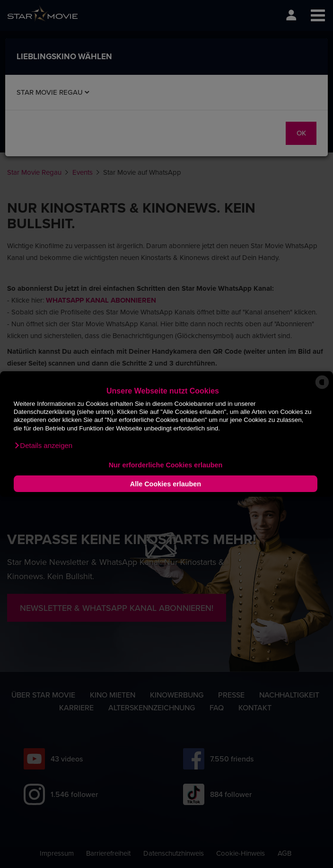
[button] (43, 446)
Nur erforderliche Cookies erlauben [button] (166, 465)
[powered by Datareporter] (322, 388)
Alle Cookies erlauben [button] (166, 484)
